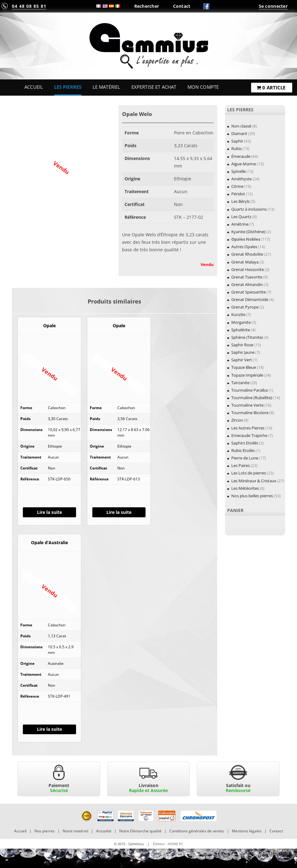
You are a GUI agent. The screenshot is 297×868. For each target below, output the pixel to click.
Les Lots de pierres (249, 473)
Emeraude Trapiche (249, 435)
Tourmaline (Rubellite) (252, 398)
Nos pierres (45, 831)
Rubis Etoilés (243, 450)
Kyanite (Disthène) (248, 232)
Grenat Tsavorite (247, 277)
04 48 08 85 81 (29, 6)
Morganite (241, 322)
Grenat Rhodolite (247, 254)
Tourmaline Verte (247, 405)
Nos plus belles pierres (252, 496)
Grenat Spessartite (248, 292)
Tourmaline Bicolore (250, 413)
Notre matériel (75, 831)
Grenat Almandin (247, 284)
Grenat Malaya (245, 262)
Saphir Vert (242, 360)
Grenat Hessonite (248, 269)
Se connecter (273, 6)
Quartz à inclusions (249, 209)
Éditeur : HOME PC (168, 844)
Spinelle (238, 171)
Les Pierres (68, 87)
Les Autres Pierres (248, 428)
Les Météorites (245, 488)
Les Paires (241, 465)
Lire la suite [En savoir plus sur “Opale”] (49, 512)
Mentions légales (247, 831)
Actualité (104, 831)
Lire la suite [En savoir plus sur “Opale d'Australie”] (49, 729)
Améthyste (241, 179)
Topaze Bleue (244, 367)
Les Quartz (241, 217)
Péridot (238, 194)
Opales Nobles (246, 239)
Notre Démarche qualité (140, 831)
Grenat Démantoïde (250, 299)
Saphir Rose (242, 345)
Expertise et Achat (154, 87)
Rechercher (147, 6)
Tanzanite (240, 383)
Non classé (241, 126)
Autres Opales (244, 247)
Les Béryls (241, 201)
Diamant (239, 133)
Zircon (237, 420)
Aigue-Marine (244, 164)
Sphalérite (241, 330)
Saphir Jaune (243, 352)
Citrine (237, 186)
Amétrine (240, 224)
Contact (182, 6)
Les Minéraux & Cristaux (254, 481)
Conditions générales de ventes (197, 831)
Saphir (237, 141)
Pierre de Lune (245, 458)
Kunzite (238, 314)
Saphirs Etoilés (245, 443)
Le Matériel (107, 87)
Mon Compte (203, 87)
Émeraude (241, 156)
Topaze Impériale (247, 375)
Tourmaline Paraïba (249, 390)
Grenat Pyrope (245, 307)
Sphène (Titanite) (247, 337)
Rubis (236, 148)
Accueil (34, 87)
